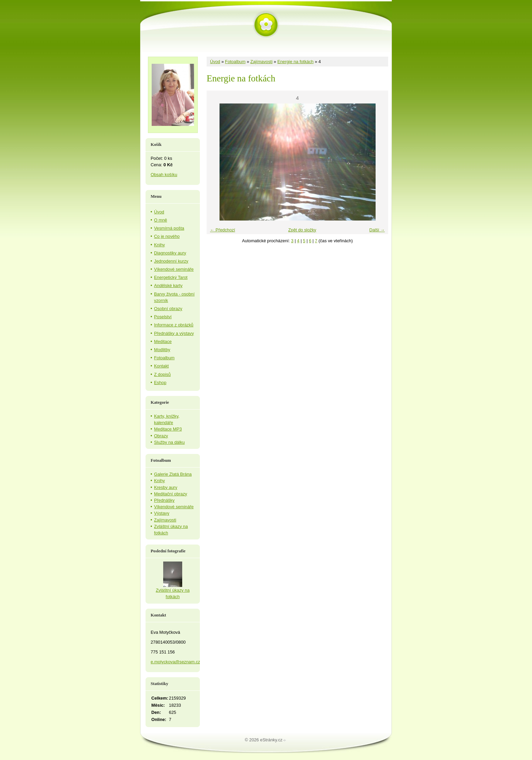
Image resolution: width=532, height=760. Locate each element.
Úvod (215, 62)
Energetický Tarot (171, 277)
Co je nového (167, 236)
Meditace (163, 341)
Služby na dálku (169, 442)
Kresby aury (166, 487)
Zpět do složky (302, 230)
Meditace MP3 (168, 429)
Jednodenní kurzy (171, 261)
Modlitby (162, 350)
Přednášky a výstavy (174, 333)
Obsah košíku (164, 175)
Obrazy (161, 436)
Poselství (163, 317)
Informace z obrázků (174, 325)
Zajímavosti (261, 62)
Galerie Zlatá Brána (173, 474)
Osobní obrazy (168, 309)
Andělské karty (168, 286)
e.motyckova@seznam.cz (175, 662)
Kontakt (161, 366)
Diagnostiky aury (170, 253)
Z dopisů (162, 374)
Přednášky (164, 500)
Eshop (160, 383)
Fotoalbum (235, 62)
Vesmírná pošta (169, 228)
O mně (160, 220)
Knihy (159, 245)
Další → (377, 230)
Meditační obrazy (170, 494)
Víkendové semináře (174, 269)
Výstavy (162, 513)
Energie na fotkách (295, 62)
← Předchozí (223, 230)
